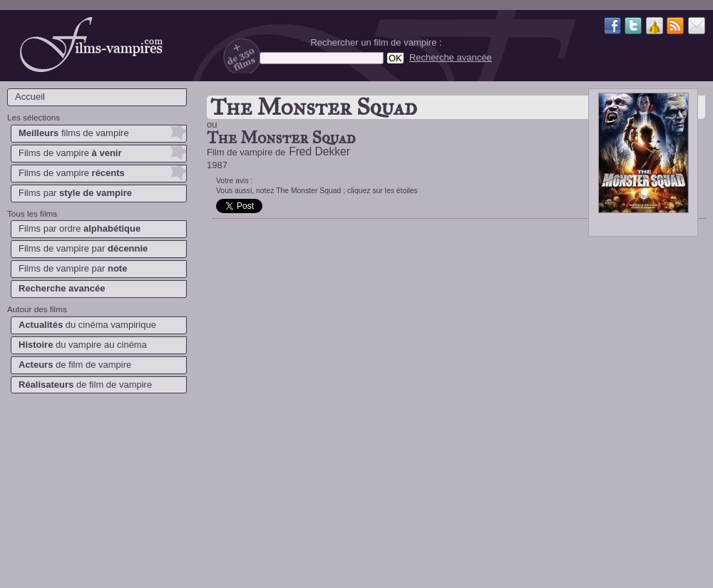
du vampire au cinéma (83, 345)
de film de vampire (75, 365)
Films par (75, 193)
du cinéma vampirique (87, 325)
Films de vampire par (83, 248)
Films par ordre (79, 228)
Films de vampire (70, 153)
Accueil (30, 97)
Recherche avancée (451, 57)
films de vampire (74, 133)
